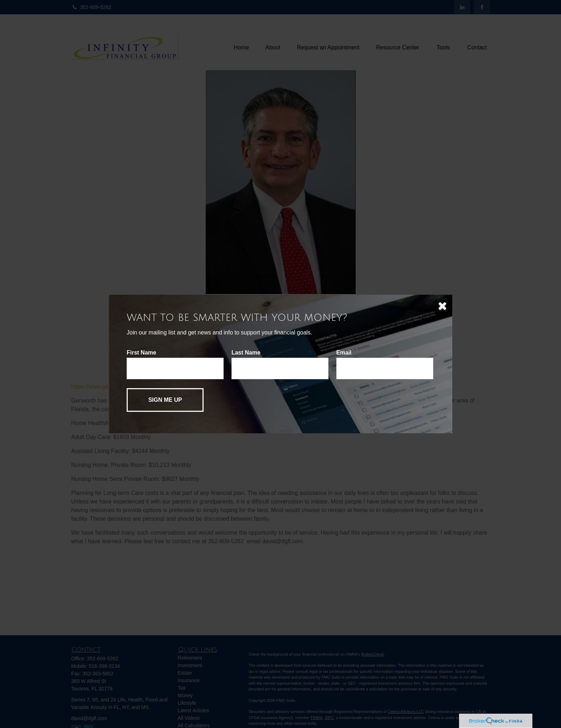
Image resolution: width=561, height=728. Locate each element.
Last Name (246, 353)
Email (344, 353)
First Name (142, 353)
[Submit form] (165, 400)
